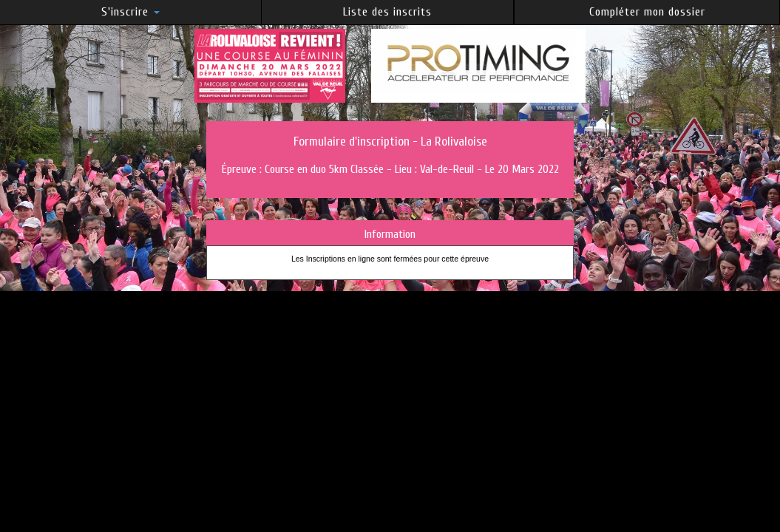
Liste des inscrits (387, 12)
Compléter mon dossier (647, 12)
